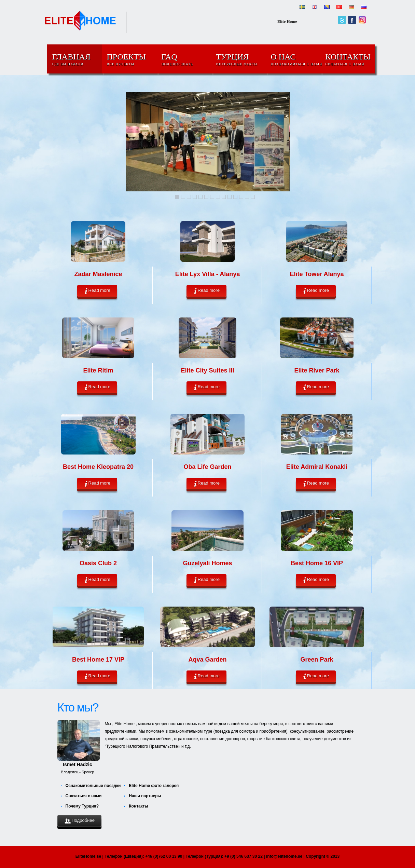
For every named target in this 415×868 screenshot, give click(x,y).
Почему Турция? (82, 806)
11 (235, 197)
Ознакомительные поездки (93, 786)
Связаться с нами (84, 796)
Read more (97, 291)
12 (241, 197)
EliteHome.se (88, 856)
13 (247, 197)
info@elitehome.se (284, 856)
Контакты (139, 806)
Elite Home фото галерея (154, 786)
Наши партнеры (145, 796)
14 (253, 197)
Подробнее (79, 821)
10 (230, 197)
